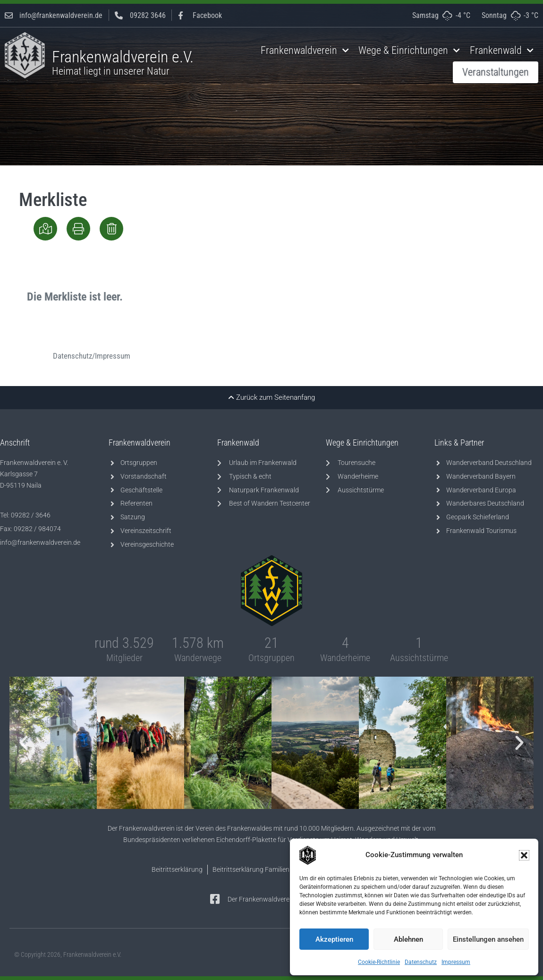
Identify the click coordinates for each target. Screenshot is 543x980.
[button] (524, 855)
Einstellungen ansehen (488, 939)
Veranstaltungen (496, 72)
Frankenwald (502, 50)
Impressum (456, 962)
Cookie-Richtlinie (379, 962)
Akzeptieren (334, 939)
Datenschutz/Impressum (92, 356)
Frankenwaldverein (305, 50)
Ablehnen (408, 939)
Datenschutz (421, 962)
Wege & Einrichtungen (409, 50)
